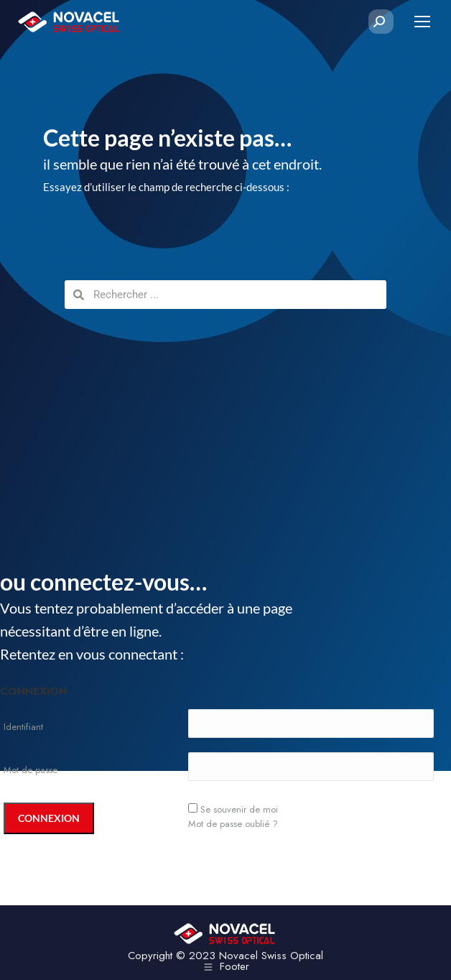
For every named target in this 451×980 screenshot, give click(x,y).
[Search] (379, 22)
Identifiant (23, 727)
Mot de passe (31, 770)
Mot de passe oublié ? (233, 824)
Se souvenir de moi (239, 809)
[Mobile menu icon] (422, 22)
